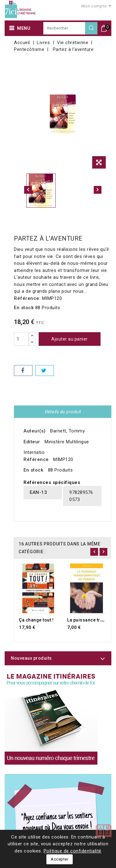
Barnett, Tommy (67, 431)
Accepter (60, 859)
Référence (36, 459)
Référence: (27, 298)
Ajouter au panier (70, 339)
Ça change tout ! (36, 620)
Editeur (32, 442)
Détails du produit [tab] (63, 412)
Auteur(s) (35, 431)
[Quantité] (21, 339)
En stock (24, 308)
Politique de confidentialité (73, 851)
